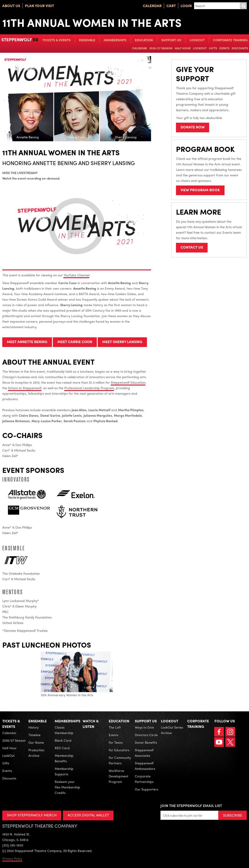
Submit (243, 6)
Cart (171, 6)
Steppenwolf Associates (144, 753)
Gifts (213, 48)
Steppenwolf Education (128, 382)
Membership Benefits (64, 758)
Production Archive (36, 753)
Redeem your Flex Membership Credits (67, 787)
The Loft (115, 727)
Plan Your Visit (39, 6)
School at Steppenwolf (25, 388)
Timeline (34, 735)
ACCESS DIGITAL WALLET (88, 815)
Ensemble (87, 40)
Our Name (36, 742)
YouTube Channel (76, 275)
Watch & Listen (91, 724)
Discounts (240, 48)
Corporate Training (230, 40)
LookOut (197, 40)
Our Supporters (146, 789)
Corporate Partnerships (144, 779)
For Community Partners (120, 760)
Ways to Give (144, 727)
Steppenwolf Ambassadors (145, 766)
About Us (11, 6)
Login (186, 6)
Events (224, 48)
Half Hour (183, 48)
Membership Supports (64, 771)
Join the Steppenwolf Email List (191, 806)
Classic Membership (64, 730)
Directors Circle (146, 735)
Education (144, 40)
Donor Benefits (146, 742)
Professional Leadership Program (89, 388)
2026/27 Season (161, 48)
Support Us (171, 40)
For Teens (116, 742)
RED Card (62, 748)
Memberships (115, 40)
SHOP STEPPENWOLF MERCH (32, 815)
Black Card (63, 740)
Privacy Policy (12, 858)
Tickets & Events (56, 40)
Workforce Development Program (119, 776)
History (34, 727)
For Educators (119, 750)
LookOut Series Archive (172, 730)
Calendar (152, 6)
